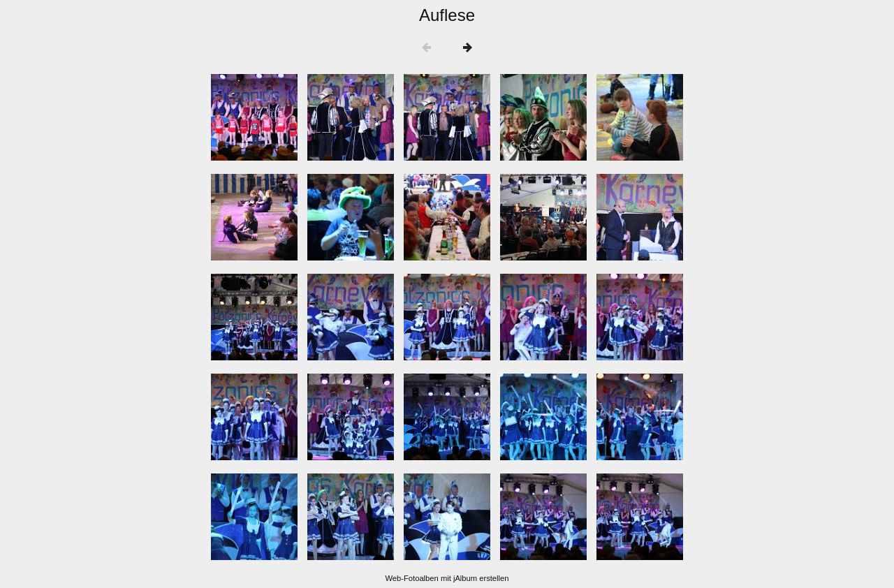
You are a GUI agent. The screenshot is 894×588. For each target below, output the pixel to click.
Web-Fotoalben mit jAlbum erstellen (447, 578)
